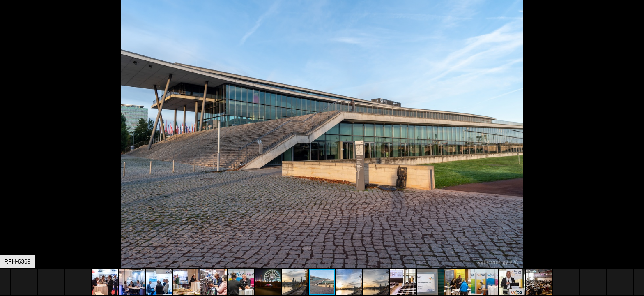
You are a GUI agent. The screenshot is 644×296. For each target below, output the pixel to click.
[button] (637, 21)
